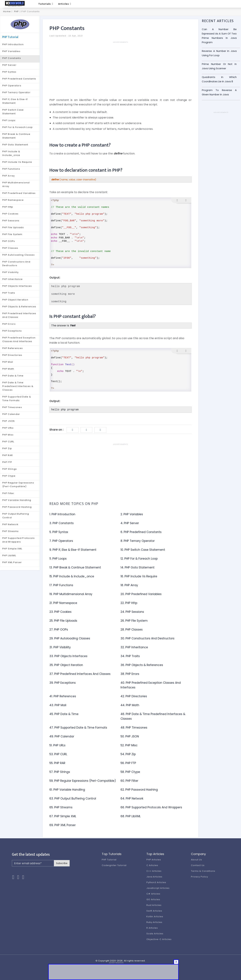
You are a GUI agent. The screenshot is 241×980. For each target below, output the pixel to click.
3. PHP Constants (62, 523)
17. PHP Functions (61, 585)
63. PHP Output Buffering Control (73, 798)
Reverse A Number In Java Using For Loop (219, 53)
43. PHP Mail (58, 705)
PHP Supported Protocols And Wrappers (18, 540)
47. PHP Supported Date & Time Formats (78, 728)
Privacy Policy (199, 877)
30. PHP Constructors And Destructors (147, 638)
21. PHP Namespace (63, 603)
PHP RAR (8, 455)
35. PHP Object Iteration (66, 665)
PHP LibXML (9, 555)
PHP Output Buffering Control (16, 516)
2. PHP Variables (132, 514)
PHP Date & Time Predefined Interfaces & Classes (18, 386)
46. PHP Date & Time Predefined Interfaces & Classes (153, 716)
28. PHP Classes (132, 630)
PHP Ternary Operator (16, 92)
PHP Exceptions (12, 331)
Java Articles (154, 877)
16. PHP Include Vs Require (139, 576)
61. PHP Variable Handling (67, 790)
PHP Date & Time (13, 376)
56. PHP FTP (128, 763)
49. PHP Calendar (62, 736)
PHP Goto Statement (15, 145)
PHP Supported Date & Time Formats (17, 399)
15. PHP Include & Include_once (72, 576)
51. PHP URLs (57, 745)
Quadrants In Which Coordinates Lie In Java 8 (219, 79)
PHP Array (9, 176)
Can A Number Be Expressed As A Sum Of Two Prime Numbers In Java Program (219, 36)
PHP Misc (8, 435)
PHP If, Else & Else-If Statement (15, 101)
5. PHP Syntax (59, 532)
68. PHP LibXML (131, 816)
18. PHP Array (129, 585)
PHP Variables (11, 51)
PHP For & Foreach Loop (18, 127)
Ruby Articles (154, 922)
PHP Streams (10, 531)
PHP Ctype (9, 476)
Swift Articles (154, 911)
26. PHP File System (134, 621)
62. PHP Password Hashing (139, 790)
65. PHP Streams (61, 807)
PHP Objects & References (19, 307)
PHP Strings (10, 469)
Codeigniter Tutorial (114, 865)
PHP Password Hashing (17, 507)
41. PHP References (63, 696)
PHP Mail (8, 362)
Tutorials (46, 4)
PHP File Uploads (13, 227)
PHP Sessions (11, 221)
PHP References (13, 348)
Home (7, 11)
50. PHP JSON (130, 736)
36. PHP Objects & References (142, 665)
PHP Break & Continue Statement (16, 136)
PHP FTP (7, 462)
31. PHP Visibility (60, 647)
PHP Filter (8, 493)
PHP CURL (8, 442)
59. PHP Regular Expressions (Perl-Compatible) (83, 781)
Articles (65, 4)
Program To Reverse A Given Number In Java (219, 92)
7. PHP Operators (61, 541)
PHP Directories (12, 355)
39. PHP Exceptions (63, 683)
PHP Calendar (11, 414)
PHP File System (12, 234)
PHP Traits (9, 293)
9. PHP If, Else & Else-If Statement (73, 550)
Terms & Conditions (203, 871)
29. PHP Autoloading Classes (70, 638)
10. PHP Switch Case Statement (143, 550)
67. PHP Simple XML (63, 816)
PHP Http (8, 207)
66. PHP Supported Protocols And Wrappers (151, 807)
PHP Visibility (10, 272)
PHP (16, 11)
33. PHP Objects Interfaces (68, 656)
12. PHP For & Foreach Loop (139, 559)
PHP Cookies (10, 214)
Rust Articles (154, 905)
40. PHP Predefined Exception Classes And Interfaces (151, 685)
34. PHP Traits (130, 656)
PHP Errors (9, 324)
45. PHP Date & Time (64, 714)
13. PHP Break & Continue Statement (75, 567)
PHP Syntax (9, 72)
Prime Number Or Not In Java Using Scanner (219, 66)
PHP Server (9, 65)
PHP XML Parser (12, 562)
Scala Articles (155, 934)
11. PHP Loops (58, 559)
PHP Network (10, 524)
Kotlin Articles (155, 917)
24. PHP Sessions (132, 612)
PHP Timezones (12, 407)
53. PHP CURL (58, 754)
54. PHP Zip (128, 754)
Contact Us (198, 865)
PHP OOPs (9, 241)
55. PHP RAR (57, 763)
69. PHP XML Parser (63, 825)
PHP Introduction (13, 44)
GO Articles (153, 899)
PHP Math (8, 369)
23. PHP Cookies (60, 612)
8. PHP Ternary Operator (138, 541)
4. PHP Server (130, 523)
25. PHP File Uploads (63, 621)
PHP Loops (9, 120)
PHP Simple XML (12, 549)
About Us (196, 860)
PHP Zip (7, 448)
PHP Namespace (13, 200)
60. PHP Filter (129, 781)
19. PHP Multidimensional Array (71, 594)
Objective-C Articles (159, 939)
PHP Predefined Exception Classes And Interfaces (19, 340)
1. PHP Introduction (62, 514)
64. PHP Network (132, 798)
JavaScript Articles (158, 888)
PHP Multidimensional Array (16, 184)
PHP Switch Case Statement (13, 112)
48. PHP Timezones (134, 728)
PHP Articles (154, 860)
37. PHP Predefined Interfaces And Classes (80, 674)
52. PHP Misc (129, 745)
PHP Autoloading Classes (18, 255)
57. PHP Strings (60, 772)
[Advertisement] (120, 67)
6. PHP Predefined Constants (141, 532)
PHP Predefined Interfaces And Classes (19, 315)
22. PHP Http (129, 603)
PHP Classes (10, 248)
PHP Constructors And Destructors (16, 264)
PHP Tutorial (109, 860)
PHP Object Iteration (15, 300)
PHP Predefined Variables (19, 193)
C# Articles (153, 894)
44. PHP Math (130, 705)
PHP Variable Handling (17, 500)
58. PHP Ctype (130, 772)
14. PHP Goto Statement (137, 567)
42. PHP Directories (134, 696)
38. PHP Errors (130, 674)
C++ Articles (154, 871)
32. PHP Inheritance (134, 647)
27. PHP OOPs (59, 630)
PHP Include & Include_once (11, 153)
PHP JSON (8, 421)
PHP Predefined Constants (19, 79)
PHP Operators (12, 86)
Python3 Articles (156, 882)
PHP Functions (11, 169)
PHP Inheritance (13, 279)
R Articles (152, 928)
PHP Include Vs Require (17, 162)
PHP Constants (12, 58)
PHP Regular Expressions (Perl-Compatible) (18, 485)
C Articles (152, 865)
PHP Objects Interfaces (17, 286)
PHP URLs (8, 428)
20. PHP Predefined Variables (141, 594)
